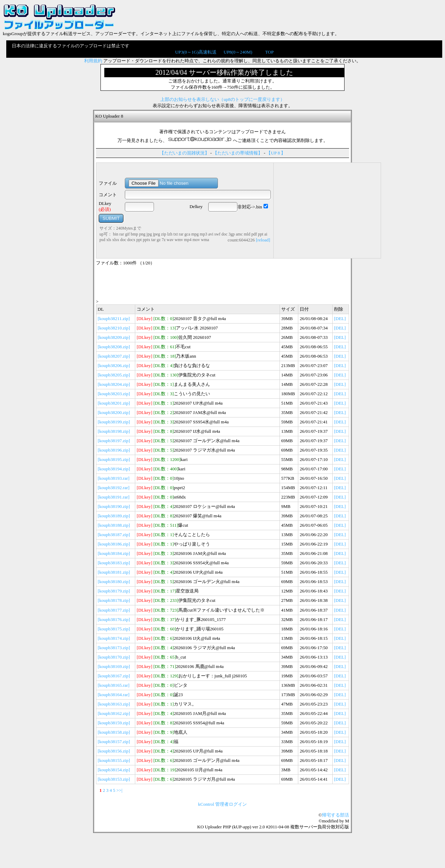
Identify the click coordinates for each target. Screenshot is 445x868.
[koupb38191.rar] (114, 497)
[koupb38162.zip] (114, 713)
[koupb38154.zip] (114, 770)
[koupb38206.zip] (114, 365)
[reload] (263, 240)
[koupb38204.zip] (114, 384)
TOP (269, 52)
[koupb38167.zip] (114, 676)
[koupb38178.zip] (114, 600)
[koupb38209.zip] (114, 337)
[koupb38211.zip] (114, 318)
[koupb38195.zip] (114, 459)
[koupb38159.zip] (114, 723)
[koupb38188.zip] (114, 525)
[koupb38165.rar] (114, 685)
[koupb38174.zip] (114, 638)
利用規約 (93, 61)
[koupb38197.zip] (114, 441)
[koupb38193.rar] (114, 478)
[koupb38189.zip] (114, 516)
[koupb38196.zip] (114, 450)
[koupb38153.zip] (114, 779)
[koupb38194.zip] (114, 469)
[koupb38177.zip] (114, 610)
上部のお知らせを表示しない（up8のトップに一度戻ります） (222, 99)
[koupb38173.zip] (114, 648)
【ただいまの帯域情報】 (238, 153)
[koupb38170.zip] (114, 657)
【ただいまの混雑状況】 (184, 153)
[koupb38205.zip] (114, 375)
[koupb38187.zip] (114, 535)
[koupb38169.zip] (114, 666)
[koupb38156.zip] (114, 751)
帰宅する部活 (335, 815)
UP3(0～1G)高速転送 (196, 52)
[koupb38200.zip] (114, 412)
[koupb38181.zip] (114, 572)
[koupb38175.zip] (114, 629)
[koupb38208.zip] (114, 347)
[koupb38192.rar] (114, 488)
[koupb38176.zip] (114, 619)
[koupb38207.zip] (114, 356)
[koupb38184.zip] (114, 553)
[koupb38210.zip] (114, 328)
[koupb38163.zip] (114, 704)
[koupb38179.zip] (114, 591)
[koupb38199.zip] (114, 422)
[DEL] (340, 318)
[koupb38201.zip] (114, 403)
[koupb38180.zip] (114, 582)
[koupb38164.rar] (114, 695)
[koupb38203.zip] (114, 394)
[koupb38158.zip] (114, 732)
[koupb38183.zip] (114, 563)
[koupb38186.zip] (114, 544)
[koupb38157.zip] (114, 742)
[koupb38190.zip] (114, 506)
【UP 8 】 (276, 153)
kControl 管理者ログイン (222, 804)
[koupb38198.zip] (114, 431)
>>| (119, 790)
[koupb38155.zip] (114, 760)
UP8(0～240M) (238, 52)
